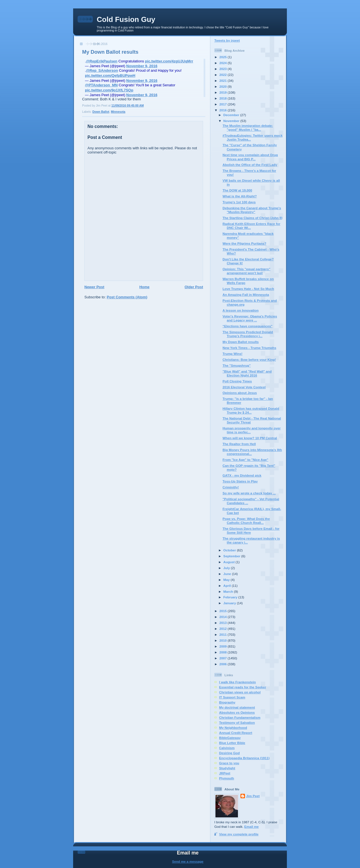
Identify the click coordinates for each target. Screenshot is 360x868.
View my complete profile (239, 834)
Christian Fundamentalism (240, 717)
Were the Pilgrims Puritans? (244, 243)
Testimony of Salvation (237, 722)
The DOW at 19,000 (237, 190)
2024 (223, 63)
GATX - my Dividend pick (242, 475)
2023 (223, 69)
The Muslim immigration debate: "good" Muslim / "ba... (248, 128)
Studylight (227, 768)
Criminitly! (231, 487)
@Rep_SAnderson (102, 70)
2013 (223, 623)
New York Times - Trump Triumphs (249, 348)
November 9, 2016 (142, 66)
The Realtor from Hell (239, 444)
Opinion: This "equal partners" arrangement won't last (246, 271)
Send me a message (188, 861)
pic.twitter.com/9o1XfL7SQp (109, 90)
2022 (223, 75)
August (229, 562)
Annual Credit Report (236, 733)
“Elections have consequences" (247, 326)
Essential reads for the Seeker (243, 687)
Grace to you (229, 763)
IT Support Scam (232, 697)
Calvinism (227, 748)
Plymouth (227, 778)
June (228, 574)
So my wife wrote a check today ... (249, 493)
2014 (223, 617)
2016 (223, 110)
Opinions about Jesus (240, 393)
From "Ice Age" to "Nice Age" (245, 460)
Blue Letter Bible (232, 743)
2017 (223, 104)
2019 (223, 92)
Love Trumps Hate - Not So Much (248, 289)
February (231, 597)
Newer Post (94, 287)
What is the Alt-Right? (240, 196)
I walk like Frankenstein (238, 682)
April (228, 586)
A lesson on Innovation (240, 310)
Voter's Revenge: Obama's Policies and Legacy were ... (250, 318)
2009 (223, 646)
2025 (223, 57)
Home (144, 287)
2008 (223, 652)
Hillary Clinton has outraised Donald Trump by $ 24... (251, 410)
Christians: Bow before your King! (249, 359)
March (229, 591)
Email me (252, 827)
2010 (223, 640)
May (227, 580)
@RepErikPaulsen (102, 61)
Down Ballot (101, 112)
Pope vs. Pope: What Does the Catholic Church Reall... (246, 521)
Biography (227, 702)
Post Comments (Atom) (127, 297)
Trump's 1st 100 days (239, 202)
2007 (223, 658)
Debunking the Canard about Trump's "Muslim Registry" (252, 210)
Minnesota (118, 112)
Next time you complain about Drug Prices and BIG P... (250, 157)
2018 (223, 98)
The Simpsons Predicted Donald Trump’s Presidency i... (248, 334)
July (227, 568)
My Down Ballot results (110, 52)
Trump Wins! (232, 354)
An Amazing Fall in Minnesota (246, 295)
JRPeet (225, 773)
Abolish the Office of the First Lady (250, 165)
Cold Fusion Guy (126, 19)
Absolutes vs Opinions (237, 712)
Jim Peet (253, 796)
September (232, 556)
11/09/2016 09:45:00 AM (128, 106)
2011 (223, 634)
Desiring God (229, 753)
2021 (223, 81)
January (230, 603)
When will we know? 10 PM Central (250, 438)
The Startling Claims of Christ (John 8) (252, 218)
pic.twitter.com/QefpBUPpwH (110, 75)
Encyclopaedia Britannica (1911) (244, 758)
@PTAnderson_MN (101, 85)
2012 (223, 629)
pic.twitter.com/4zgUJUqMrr (169, 61)
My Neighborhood (233, 728)
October (230, 550)
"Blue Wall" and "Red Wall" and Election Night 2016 (247, 373)
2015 (223, 611)
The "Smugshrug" (237, 365)
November (232, 121)
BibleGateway (230, 738)
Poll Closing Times (237, 381)
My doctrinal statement (237, 707)
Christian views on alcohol (240, 692)
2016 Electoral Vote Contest (244, 387)
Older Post (194, 287)
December (232, 115)
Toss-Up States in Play (240, 481)
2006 (223, 664)
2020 (223, 86)
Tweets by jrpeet (227, 40)
